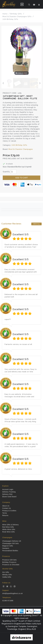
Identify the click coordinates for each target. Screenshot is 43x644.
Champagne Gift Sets (10, 543)
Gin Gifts (6, 572)
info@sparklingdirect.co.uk (12, 593)
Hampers (6, 548)
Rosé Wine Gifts (9, 532)
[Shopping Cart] (34, 5)
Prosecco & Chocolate (11, 565)
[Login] (39, 5)
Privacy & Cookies (9, 511)
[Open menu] (22, 4)
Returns (5, 515)
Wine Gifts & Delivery (10, 525)
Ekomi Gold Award (9, 497)
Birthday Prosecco (9, 562)
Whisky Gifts (7, 575)
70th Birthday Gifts (19, 145)
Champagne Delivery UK (12, 541)
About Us (6, 506)
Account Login (8, 489)
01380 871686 (8, 601)
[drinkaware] (21, 637)
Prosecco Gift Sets (9, 560)
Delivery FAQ (7, 494)
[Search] (29, 5)
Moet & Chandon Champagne (21, 149)
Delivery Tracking (9, 492)
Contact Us (7, 508)
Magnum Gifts (8, 546)
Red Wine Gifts (8, 527)
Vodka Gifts (7, 577)
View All (36, 224)
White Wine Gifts (9, 529)
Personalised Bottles (10, 551)
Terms (5, 513)
